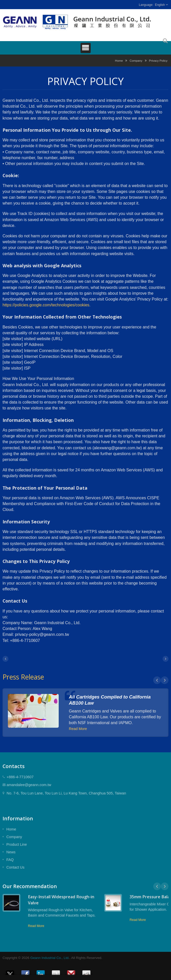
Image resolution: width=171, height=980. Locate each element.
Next (165, 680)
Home (119, 61)
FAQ (10, 860)
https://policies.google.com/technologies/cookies (46, 305)
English (160, 5)
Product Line (17, 844)
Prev (157, 680)
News (11, 852)
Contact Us (15, 867)
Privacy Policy (158, 61)
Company (136, 61)
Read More (78, 729)
